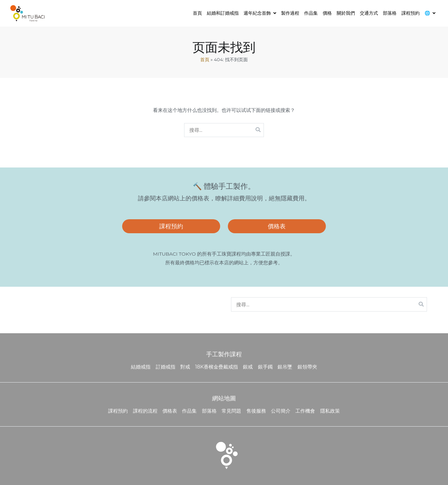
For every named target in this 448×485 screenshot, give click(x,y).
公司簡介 (281, 411)
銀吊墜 (285, 367)
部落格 (390, 13)
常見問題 (231, 411)
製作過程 (290, 13)
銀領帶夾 (307, 367)
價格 (327, 13)
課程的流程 (145, 411)
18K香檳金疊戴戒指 (217, 367)
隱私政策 (330, 411)
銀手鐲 (265, 367)
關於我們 (346, 13)
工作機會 (305, 411)
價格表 (277, 226)
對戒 (185, 367)
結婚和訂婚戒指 (223, 13)
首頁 (197, 13)
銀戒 (248, 367)
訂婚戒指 (166, 367)
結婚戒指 (141, 367)
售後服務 (256, 411)
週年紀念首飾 (257, 13)
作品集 (311, 13)
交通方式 (369, 13)
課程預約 (411, 13)
